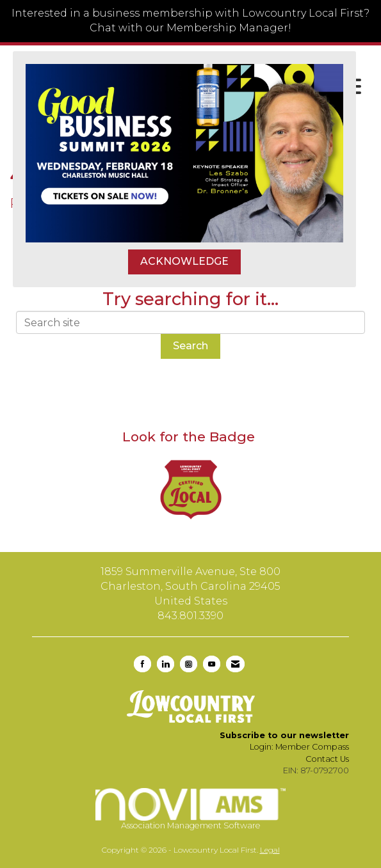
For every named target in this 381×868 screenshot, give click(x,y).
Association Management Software (190, 809)
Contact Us (327, 759)
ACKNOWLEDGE (184, 261)
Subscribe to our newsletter (284, 735)
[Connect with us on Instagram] (189, 664)
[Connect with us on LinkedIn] (166, 664)
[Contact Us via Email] (235, 664)
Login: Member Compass (299, 747)
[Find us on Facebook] (142, 664)
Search (190, 346)
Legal (270, 850)
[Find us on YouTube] (212, 664)
